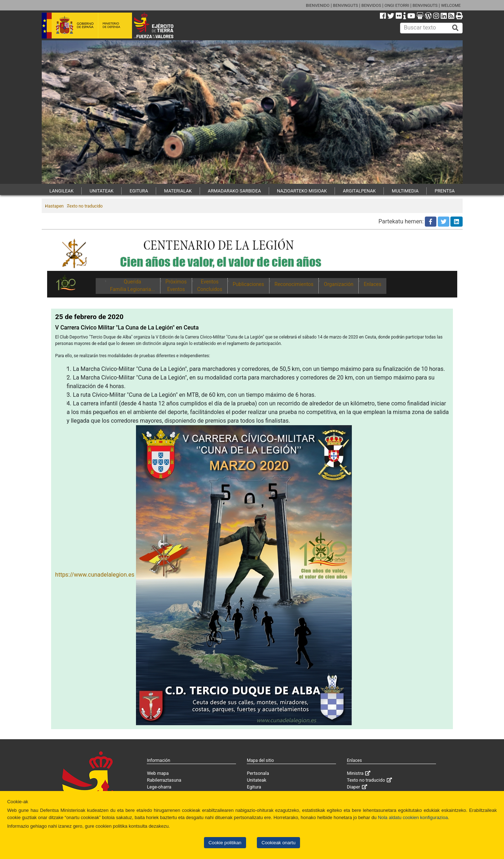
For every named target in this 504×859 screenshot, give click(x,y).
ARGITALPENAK (359, 191)
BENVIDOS (371, 5)
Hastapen (55, 206)
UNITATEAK (102, 191)
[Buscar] (455, 28)
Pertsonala (258, 773)
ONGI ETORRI (397, 5)
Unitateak (256, 780)
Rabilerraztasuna (164, 780)
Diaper (353, 787)
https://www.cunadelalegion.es (95, 575)
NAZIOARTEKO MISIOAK (302, 191)
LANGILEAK (61, 191)
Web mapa (158, 773)
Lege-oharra (159, 787)
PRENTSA (445, 191)
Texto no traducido (85, 206)
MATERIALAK (178, 191)
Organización (339, 284)
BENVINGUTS (345, 5)
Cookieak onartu (278, 843)
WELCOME (451, 5)
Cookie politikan (225, 843)
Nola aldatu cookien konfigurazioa (413, 817)
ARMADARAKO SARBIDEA (235, 191)
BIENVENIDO (318, 5)
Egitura (254, 787)
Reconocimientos (294, 284)
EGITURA (139, 191)
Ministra (355, 773)
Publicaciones (248, 284)
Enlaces (373, 284)
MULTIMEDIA (405, 191)
